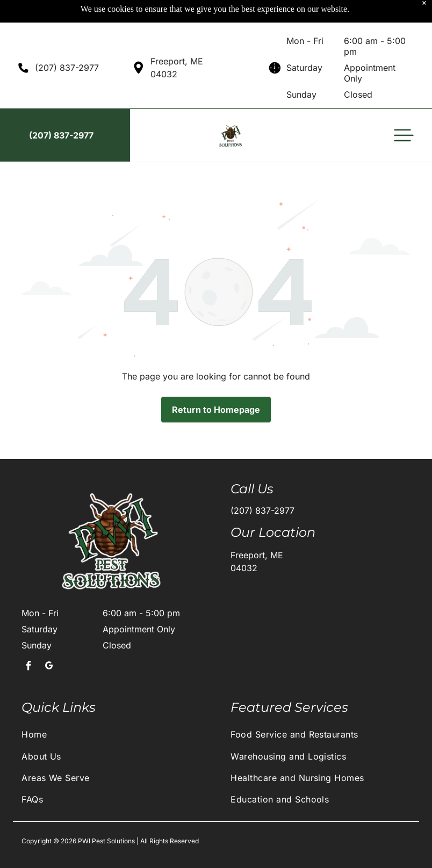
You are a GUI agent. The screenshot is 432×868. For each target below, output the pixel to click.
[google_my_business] (49, 641)
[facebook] (28, 641)
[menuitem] (111, 707)
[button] (404, 108)
